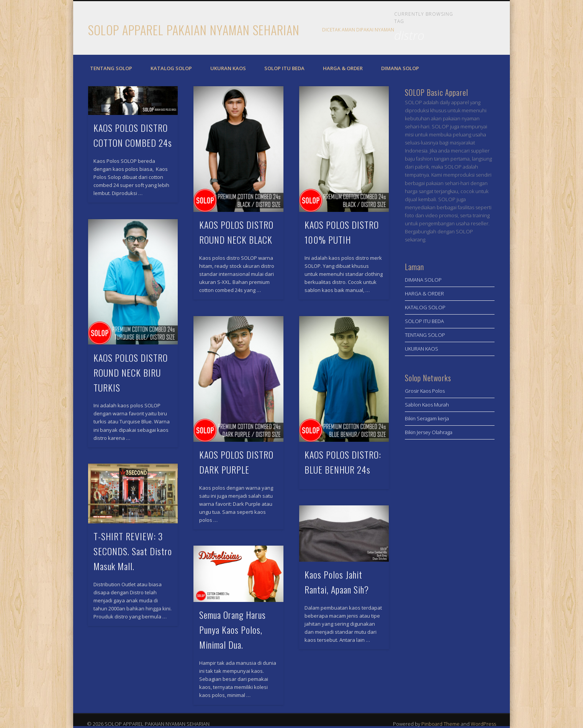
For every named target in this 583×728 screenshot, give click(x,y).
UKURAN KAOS (228, 68)
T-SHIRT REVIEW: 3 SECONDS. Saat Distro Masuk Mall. (133, 551)
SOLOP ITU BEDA (284, 68)
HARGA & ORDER (343, 68)
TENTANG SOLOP (111, 68)
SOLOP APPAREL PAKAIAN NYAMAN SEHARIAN (194, 30)
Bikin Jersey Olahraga (429, 432)
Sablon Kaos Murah (427, 405)
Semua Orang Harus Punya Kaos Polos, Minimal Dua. (233, 630)
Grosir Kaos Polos (425, 391)
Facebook (470, 30)
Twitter (485, 30)
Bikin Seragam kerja (427, 418)
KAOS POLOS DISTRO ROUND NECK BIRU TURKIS (131, 372)
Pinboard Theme (441, 724)
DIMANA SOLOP (400, 68)
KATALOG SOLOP (171, 68)
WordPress (483, 724)
